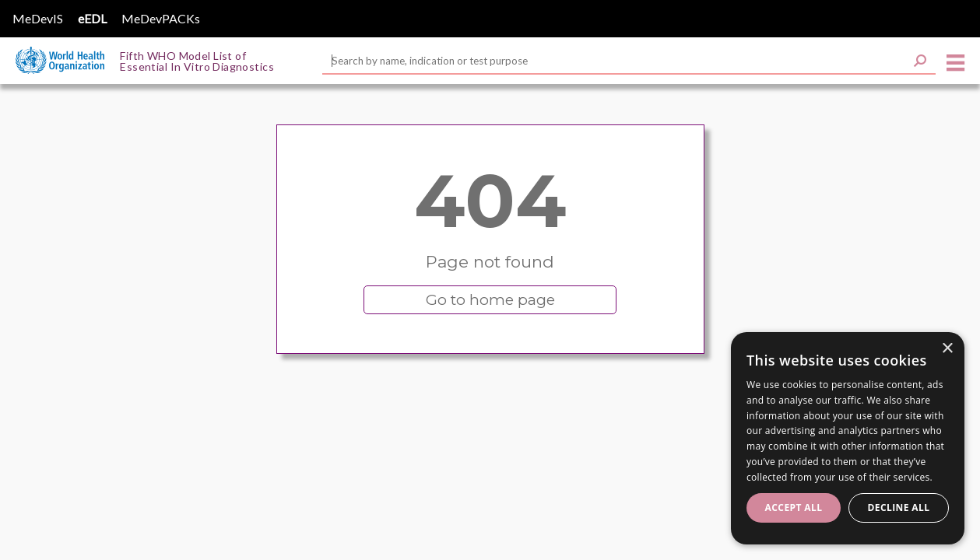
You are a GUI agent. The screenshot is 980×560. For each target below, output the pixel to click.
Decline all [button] (899, 507)
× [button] (947, 349)
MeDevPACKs (161, 18)
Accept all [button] (794, 507)
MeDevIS (38, 18)
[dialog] (848, 438)
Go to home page (490, 300)
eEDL (92, 18)
